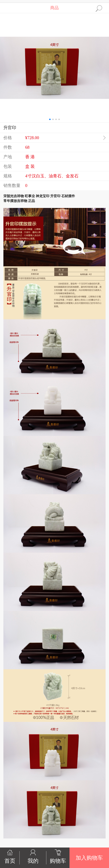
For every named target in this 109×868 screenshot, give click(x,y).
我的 (33, 861)
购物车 (58, 861)
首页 (10, 861)
